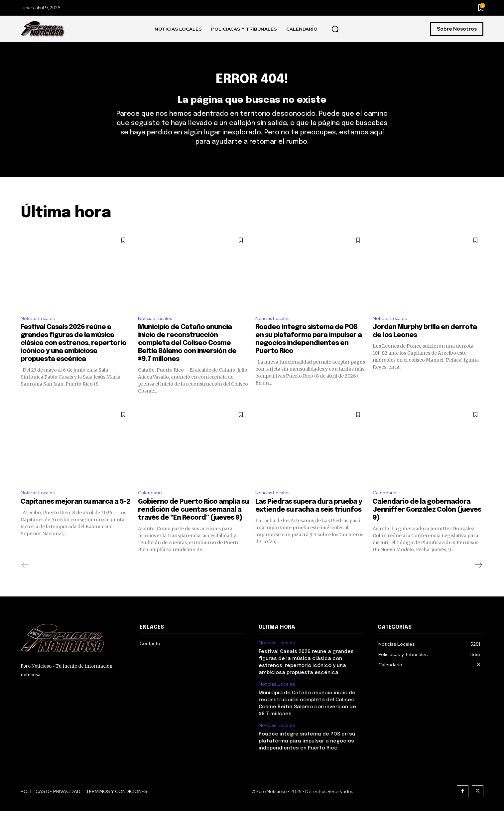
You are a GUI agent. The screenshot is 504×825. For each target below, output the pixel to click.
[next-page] (478, 579)
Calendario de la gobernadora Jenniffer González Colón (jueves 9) (427, 524)
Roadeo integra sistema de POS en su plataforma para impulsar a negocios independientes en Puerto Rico (307, 755)
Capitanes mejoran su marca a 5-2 (75, 516)
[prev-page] (26, 579)
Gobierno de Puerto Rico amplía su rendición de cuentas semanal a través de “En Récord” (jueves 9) (193, 524)
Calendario (151, 506)
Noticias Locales (40, 330)
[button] (335, 29)
